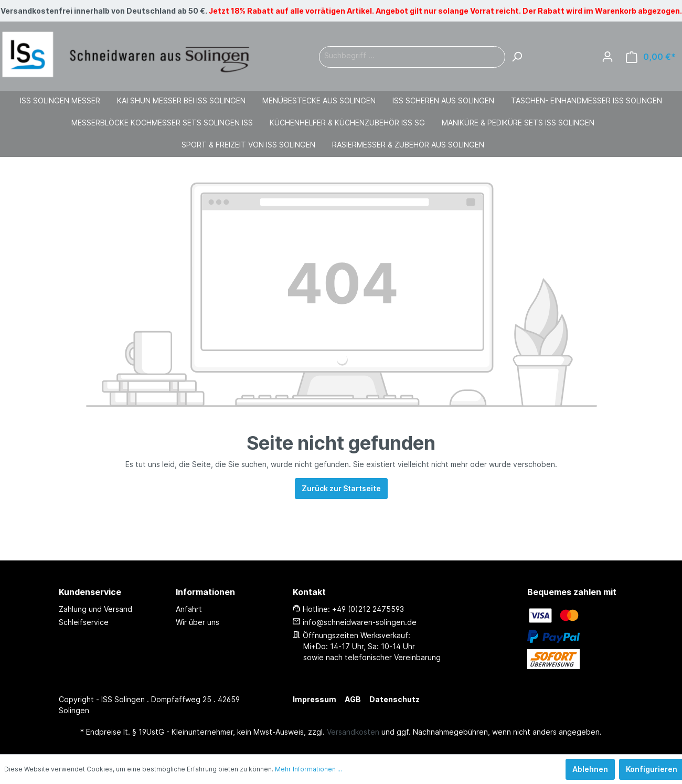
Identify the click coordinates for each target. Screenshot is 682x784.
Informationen (205, 592)
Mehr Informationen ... (308, 769)
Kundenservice (90, 592)
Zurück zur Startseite (341, 488)
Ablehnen (590, 769)
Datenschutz (395, 699)
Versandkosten (353, 732)
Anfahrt (189, 609)
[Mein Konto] (608, 57)
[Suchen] (517, 57)
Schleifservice (84, 622)
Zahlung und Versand (95, 609)
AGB (353, 699)
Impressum (315, 699)
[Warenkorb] (651, 57)
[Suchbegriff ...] (412, 57)
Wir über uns (198, 622)
